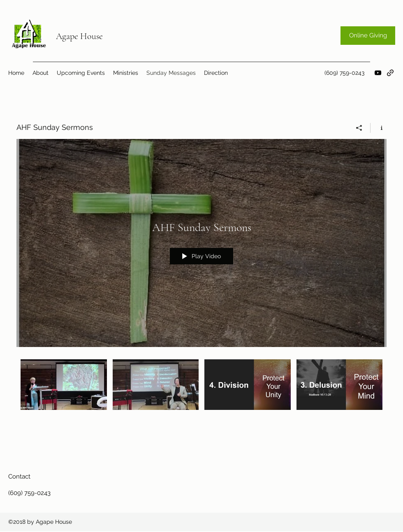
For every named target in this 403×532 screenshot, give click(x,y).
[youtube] (378, 73)
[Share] (359, 128)
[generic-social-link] (390, 73)
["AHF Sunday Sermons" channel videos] (201, 390)
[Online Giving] (368, 36)
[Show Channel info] (379, 128)
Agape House (79, 36)
